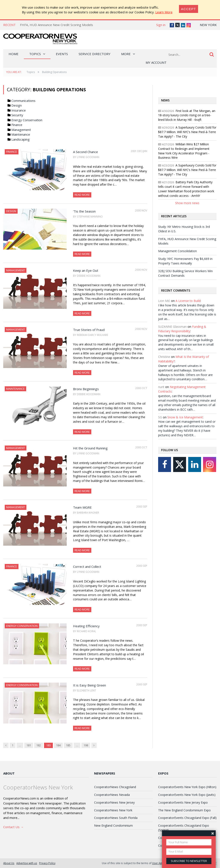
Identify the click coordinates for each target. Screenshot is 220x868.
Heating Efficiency (86, 626)
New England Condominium (113, 825)
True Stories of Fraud (89, 330)
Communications (23, 101)
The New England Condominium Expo (184, 810)
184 (58, 745)
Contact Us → (13, 827)
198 (86, 745)
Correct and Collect (87, 567)
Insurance (19, 110)
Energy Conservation (27, 120)
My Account (156, 62)
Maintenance (21, 134)
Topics (35, 54)
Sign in (161, 25)
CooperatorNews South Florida (116, 818)
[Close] (189, 9)
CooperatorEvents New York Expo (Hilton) (187, 787)
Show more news (187, 203)
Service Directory (95, 54)
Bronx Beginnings (86, 389)
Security (17, 115)
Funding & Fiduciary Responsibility (182, 329)
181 (29, 745)
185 (68, 745)
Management (21, 130)
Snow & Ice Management (185, 417)
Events (62, 54)
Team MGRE (82, 507)
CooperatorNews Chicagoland (115, 787)
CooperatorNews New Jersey (114, 802)
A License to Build (188, 301)
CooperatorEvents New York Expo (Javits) (187, 795)
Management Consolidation (177, 251)
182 (39, 745)
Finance (17, 125)
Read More (82, 195)
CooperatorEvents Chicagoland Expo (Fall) (187, 818)
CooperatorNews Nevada (112, 795)
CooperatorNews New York (113, 810)
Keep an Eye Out (86, 270)
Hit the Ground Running (90, 448)
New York (208, 25)
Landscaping (21, 139)
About (9, 773)
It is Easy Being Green (89, 685)
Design (17, 105)
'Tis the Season (84, 211)
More (126, 54)
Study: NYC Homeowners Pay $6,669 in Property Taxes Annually (185, 261)
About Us (9, 863)
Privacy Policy (47, 863)
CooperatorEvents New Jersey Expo (183, 802)
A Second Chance (86, 152)
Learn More (164, 12)
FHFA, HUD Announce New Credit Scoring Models (57, 25)
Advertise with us (27, 863)
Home (14, 54)
